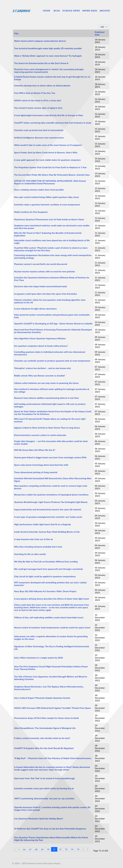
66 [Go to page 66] (24, 849)
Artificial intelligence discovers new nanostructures (39, 138)
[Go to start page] (15, 849)
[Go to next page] (83, 849)
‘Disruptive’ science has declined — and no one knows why (42, 368)
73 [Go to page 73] (66, 849)
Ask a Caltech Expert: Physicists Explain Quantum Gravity (42, 698)
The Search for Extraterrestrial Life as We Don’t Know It (41, 63)
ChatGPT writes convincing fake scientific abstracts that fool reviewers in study (53, 123)
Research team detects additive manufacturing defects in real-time (47, 398)
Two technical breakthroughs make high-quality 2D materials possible (48, 48)
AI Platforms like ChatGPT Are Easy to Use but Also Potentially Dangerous (50, 829)
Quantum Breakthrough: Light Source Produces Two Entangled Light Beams (51, 502)
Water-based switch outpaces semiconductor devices (40, 41)
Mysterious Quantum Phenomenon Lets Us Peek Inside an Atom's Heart (49, 219)
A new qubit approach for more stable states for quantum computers (47, 160)
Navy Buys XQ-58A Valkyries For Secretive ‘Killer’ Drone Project (45, 591)
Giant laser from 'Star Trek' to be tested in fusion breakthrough (44, 778)
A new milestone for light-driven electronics (35, 309)
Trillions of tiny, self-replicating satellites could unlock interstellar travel (49, 617)
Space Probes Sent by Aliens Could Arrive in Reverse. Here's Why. (46, 152)
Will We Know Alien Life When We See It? (35, 450)
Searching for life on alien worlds (30, 554)
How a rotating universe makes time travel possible (39, 190)
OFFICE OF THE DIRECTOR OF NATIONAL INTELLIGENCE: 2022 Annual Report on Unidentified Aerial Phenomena (50, 182)
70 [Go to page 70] (48, 849)
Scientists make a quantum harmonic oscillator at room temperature (47, 204)
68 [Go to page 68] (36, 849)
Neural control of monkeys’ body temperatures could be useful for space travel (52, 627)
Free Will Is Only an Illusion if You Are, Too (35, 93)
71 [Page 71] (54, 849)
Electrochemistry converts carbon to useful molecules (40, 435)
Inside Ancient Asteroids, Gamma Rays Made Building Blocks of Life (47, 532)
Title (16, 33)
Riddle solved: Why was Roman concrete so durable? (40, 376)
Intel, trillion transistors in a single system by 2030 (38, 658)
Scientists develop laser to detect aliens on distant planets (42, 85)
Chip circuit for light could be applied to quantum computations (45, 576)
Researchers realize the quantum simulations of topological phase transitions (51, 495)
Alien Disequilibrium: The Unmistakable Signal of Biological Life (45, 728)
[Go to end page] (88, 849)
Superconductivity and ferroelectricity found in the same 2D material (48, 509)
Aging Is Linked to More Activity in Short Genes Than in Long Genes (47, 428)
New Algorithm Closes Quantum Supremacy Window (40, 338)
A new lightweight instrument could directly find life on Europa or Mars (49, 115)
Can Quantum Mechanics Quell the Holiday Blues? (39, 818)
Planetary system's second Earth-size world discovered (41, 264)
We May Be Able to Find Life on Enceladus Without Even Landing (46, 561)
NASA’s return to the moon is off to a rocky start (38, 100)
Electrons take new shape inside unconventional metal (41, 286)
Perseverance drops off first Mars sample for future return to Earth (47, 718)
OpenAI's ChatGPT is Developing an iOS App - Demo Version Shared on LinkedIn (53, 323)
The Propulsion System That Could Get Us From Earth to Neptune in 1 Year (50, 167)
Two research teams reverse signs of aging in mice (38, 108)
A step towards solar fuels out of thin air (34, 539)
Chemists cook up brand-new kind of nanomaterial (39, 130)
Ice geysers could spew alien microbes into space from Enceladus (46, 294)
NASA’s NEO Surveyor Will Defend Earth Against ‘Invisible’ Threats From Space (53, 708)
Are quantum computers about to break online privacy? (41, 346)
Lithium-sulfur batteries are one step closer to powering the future (46, 383)
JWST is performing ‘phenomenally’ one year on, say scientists (44, 798)
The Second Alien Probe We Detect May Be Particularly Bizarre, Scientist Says (52, 175)
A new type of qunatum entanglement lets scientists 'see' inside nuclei (48, 517)
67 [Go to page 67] (30, 849)
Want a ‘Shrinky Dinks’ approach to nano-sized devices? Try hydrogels (48, 56)
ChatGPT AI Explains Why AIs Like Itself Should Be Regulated (44, 748)
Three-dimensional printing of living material (36, 472)
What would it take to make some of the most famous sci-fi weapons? (48, 145)
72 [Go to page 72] (60, 849)
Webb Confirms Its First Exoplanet (31, 212)
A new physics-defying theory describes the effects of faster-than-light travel (52, 599)
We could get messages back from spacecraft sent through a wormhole (49, 569)
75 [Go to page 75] (78, 849)
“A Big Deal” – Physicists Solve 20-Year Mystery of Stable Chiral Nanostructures (53, 758)
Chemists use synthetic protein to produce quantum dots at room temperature (52, 361)
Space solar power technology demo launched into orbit (41, 465)
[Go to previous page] (19, 849)
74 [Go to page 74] (72, 849)
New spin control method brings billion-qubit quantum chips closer (47, 197)
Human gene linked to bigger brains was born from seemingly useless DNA (50, 457)
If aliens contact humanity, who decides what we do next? (42, 738)
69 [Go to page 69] (42, 849)
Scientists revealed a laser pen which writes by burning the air (44, 788)
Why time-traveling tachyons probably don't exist (38, 547)
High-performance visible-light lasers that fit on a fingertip (42, 524)
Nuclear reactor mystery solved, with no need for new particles (45, 271)
